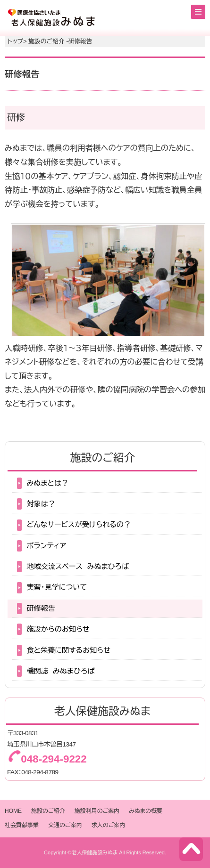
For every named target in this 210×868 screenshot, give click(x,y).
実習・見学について (57, 587)
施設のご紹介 (48, 811)
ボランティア (46, 546)
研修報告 (41, 608)
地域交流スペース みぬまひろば (78, 566)
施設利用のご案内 (97, 811)
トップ (15, 41)
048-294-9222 (54, 759)
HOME (13, 811)
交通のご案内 (65, 825)
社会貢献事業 (22, 825)
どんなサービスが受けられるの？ (79, 524)
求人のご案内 (109, 825)
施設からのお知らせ (58, 629)
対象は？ (41, 504)
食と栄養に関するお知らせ (68, 650)
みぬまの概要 (146, 811)
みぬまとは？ (47, 483)
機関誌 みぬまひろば (60, 671)
